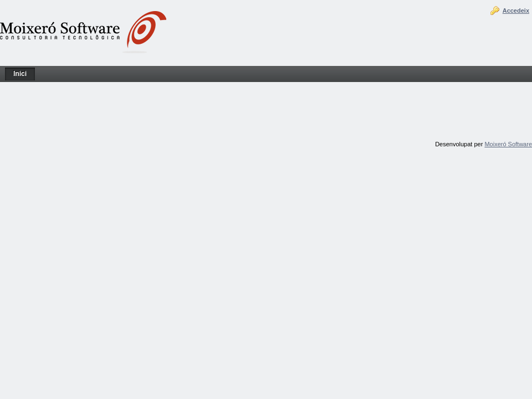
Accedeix (516, 11)
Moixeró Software (508, 144)
